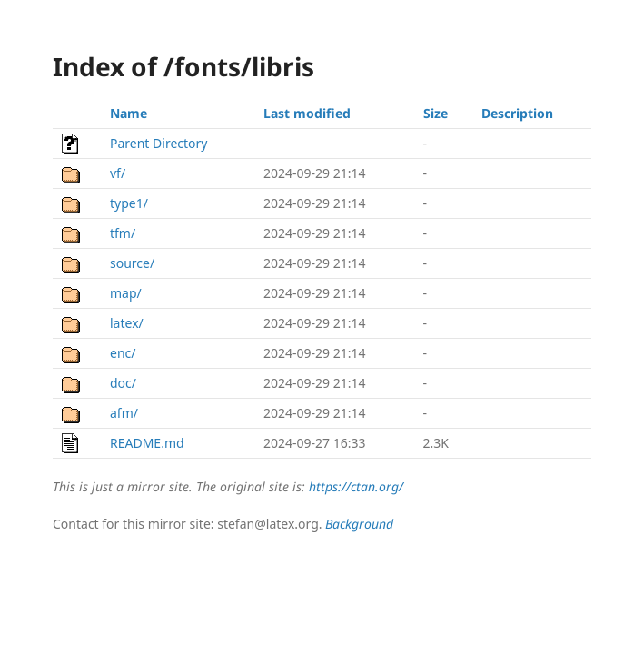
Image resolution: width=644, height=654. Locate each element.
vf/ (118, 173)
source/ (132, 263)
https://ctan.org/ (356, 486)
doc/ (123, 383)
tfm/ (123, 233)
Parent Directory (159, 143)
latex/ (127, 323)
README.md (147, 443)
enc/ (123, 353)
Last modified (307, 113)
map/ (126, 293)
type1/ (129, 203)
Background (359, 524)
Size (436, 113)
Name (129, 113)
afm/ (124, 413)
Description (517, 113)
